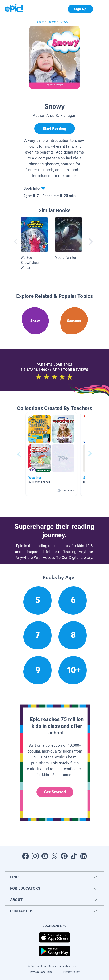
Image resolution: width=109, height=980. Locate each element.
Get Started (55, 792)
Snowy (64, 22)
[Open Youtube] (45, 856)
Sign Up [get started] (80, 9)
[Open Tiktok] (74, 856)
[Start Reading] (55, 129)
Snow (40, 22)
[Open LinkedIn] (84, 856)
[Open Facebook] (25, 856)
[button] (51, 454)
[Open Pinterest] (64, 856)
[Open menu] (101, 9)
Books (52, 22)
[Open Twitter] (54, 856)
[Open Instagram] (35, 856)
